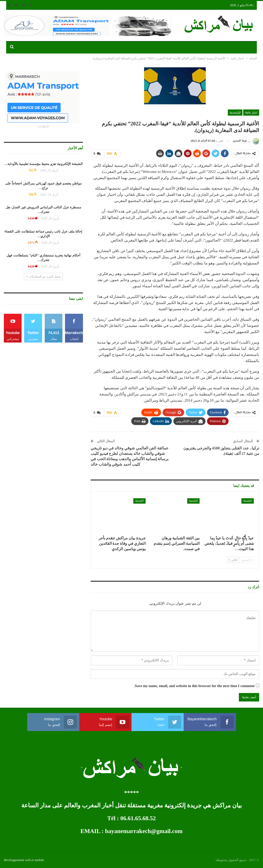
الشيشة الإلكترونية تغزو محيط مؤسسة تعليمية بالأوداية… (44, 164)
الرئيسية (235, 113)
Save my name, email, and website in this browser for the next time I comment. (194, 686)
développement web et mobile (24, 860)
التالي (233, 560)
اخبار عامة (251, 113)
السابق (247, 560)
